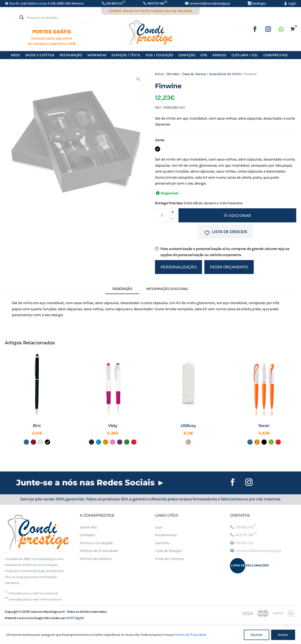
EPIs (204, 55)
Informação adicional (167, 289)
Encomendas (166, 535)
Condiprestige (275, 55)
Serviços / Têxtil (126, 55)
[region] (150, 635)
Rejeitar (257, 635)
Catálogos (259, 3)
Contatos (87, 535)
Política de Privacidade (190, 635)
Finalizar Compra (170, 559)
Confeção (187, 55)
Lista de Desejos (168, 551)
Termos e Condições (96, 543)
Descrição (122, 289)
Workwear (97, 55)
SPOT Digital (75, 618)
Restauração (71, 55)
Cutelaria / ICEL (245, 55)
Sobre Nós (88, 527)
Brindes (219, 55)
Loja (158, 527)
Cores (160, 140)
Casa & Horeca (194, 74)
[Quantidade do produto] (166, 215)
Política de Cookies (95, 559)
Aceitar (283, 635)
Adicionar (240, 215)
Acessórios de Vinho (225, 74)
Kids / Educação (159, 55)
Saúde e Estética (40, 55)
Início (15, 55)
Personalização (179, 267)
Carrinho (162, 543)
